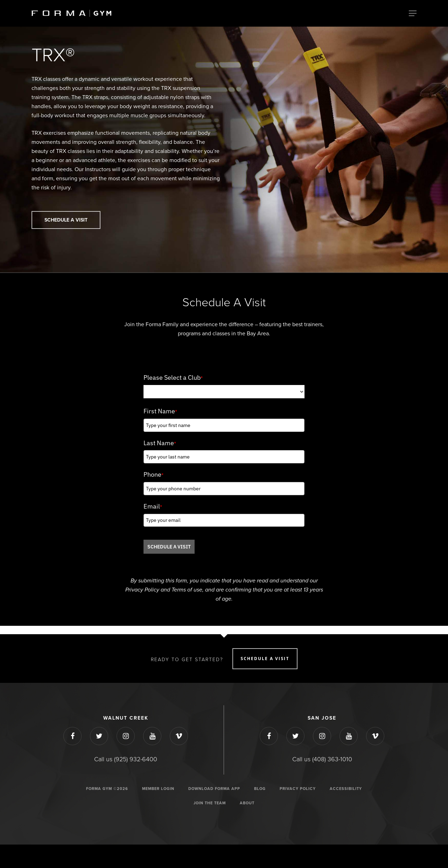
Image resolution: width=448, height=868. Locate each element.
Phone (153, 474)
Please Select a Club (173, 377)
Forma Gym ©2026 (107, 789)
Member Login (158, 789)
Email (153, 506)
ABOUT (247, 803)
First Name (160, 411)
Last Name (160, 443)
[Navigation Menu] (413, 13)
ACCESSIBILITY (346, 789)
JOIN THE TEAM (210, 803)
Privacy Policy (298, 789)
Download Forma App (214, 789)
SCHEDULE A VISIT (169, 547)
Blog (260, 789)
